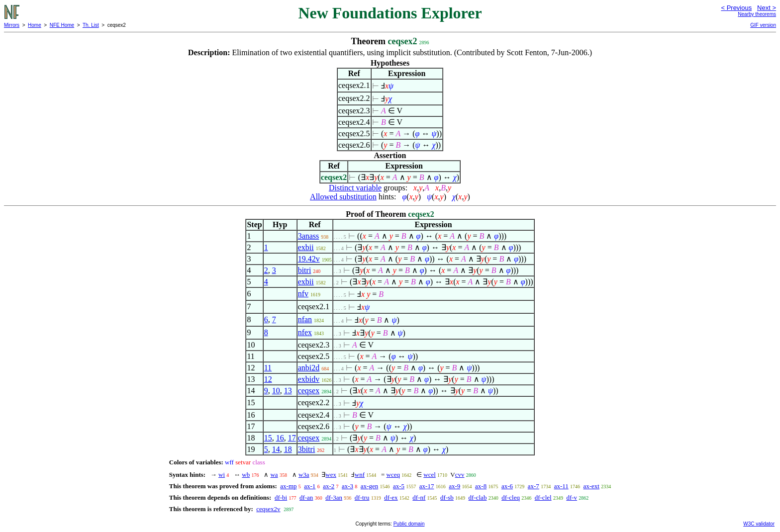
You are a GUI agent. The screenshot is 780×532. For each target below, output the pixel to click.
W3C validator (759, 524)
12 (268, 379)
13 (288, 391)
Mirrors (12, 25)
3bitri (307, 449)
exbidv (309, 379)
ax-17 (427, 486)
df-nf (419, 497)
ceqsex (309, 391)
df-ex (391, 497)
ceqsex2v (268, 509)
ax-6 (507, 486)
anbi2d (309, 368)
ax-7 (534, 486)
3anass (309, 236)
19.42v (309, 259)
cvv (460, 475)
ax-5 (399, 486)
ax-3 (347, 486)
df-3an (334, 497)
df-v (572, 497)
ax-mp (288, 486)
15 (268, 438)
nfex (305, 332)
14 (276, 449)
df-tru (362, 497)
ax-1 (310, 486)
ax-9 (454, 486)
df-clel (543, 497)
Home (35, 25)
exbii (306, 247)
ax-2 (329, 486)
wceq (393, 475)
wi (222, 475)
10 (276, 391)
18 (288, 449)
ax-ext (591, 486)
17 (292, 438)
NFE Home (62, 25)
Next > (767, 8)
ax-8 (481, 486)
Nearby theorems (757, 14)
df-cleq (511, 497)
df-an (306, 497)
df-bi (281, 497)
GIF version (763, 25)
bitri (305, 270)
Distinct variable (355, 188)
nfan (305, 319)
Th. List (91, 25)
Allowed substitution (343, 197)
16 (280, 438)
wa (274, 475)
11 (268, 368)
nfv (303, 294)
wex (331, 475)
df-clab (478, 497)
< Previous (736, 8)
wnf (360, 475)
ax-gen (369, 486)
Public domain (409, 524)
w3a (304, 475)
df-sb (447, 497)
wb (246, 475)
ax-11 (561, 486)
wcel (430, 475)
